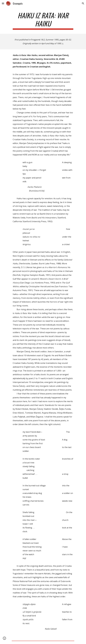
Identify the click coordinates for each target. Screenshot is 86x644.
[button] (3, 3)
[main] (43, 21)
